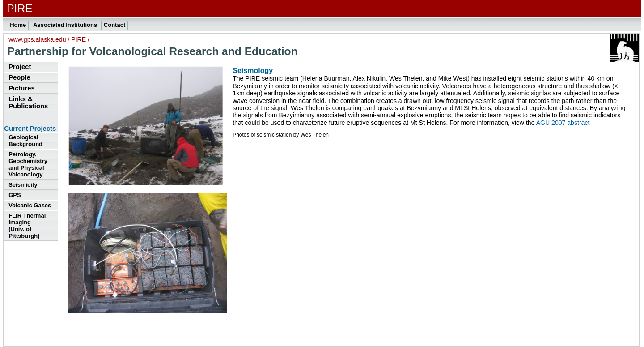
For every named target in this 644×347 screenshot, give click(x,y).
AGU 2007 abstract (563, 123)
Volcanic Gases (30, 205)
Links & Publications (28, 103)
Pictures (21, 88)
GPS (15, 195)
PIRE (78, 39)
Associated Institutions (66, 25)
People (19, 77)
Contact (114, 25)
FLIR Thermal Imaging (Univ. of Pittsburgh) (27, 226)
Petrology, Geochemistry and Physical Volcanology (28, 164)
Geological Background (25, 141)
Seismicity (23, 185)
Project (20, 67)
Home (18, 25)
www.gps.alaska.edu (37, 39)
